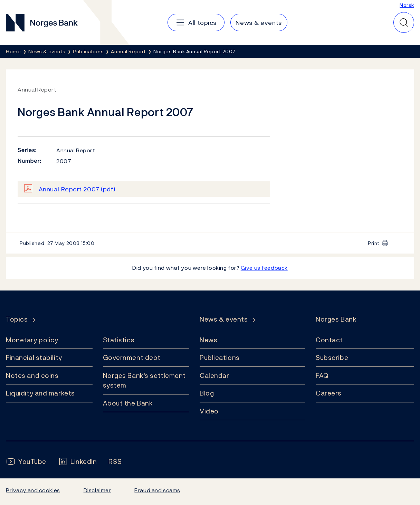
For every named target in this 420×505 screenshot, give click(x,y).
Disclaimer (97, 490)
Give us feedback (264, 268)
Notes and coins (32, 375)
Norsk (407, 5)
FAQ (322, 375)
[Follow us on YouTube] (26, 462)
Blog (207, 393)
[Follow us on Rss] (115, 462)
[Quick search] (404, 22)
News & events (224, 319)
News (208, 340)
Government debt (132, 358)
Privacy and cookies (33, 490)
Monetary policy (32, 340)
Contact (329, 340)
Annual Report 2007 (77, 189)
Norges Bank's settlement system (145, 380)
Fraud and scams (157, 490)
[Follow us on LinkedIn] (78, 462)
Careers (329, 393)
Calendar (214, 375)
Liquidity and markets (40, 393)
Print (374, 243)
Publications (220, 358)
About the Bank (128, 403)
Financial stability (34, 358)
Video (209, 411)
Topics (17, 319)
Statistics (119, 340)
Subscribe (332, 358)
